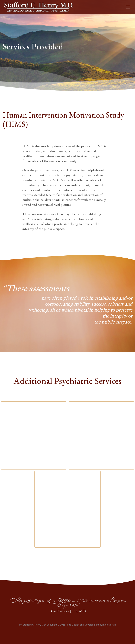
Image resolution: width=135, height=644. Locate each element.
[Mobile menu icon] (128, 7)
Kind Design (110, 625)
